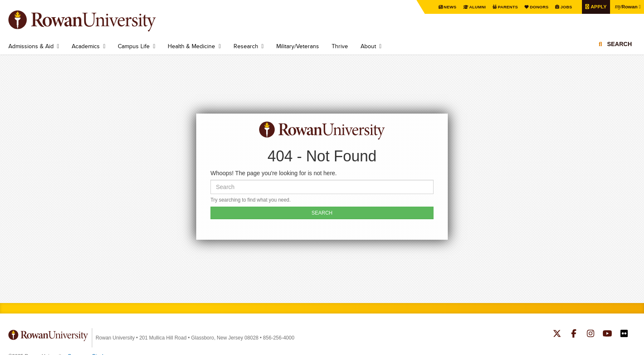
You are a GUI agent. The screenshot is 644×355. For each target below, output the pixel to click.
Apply (597, 6)
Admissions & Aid (31, 46)
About (368, 46)
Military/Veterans (298, 46)
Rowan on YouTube (607, 334)
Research (246, 46)
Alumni (477, 7)
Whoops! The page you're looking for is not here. (274, 173)
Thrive (340, 46)
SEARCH (322, 213)
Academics (86, 46)
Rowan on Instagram (591, 334)
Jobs (565, 7)
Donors (538, 7)
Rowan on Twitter (557, 334)
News (449, 7)
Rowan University (94, 21)
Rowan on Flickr (624, 334)
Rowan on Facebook (574, 334)
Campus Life (134, 46)
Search (619, 44)
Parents (507, 7)
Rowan (626, 6)
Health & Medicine (191, 46)
